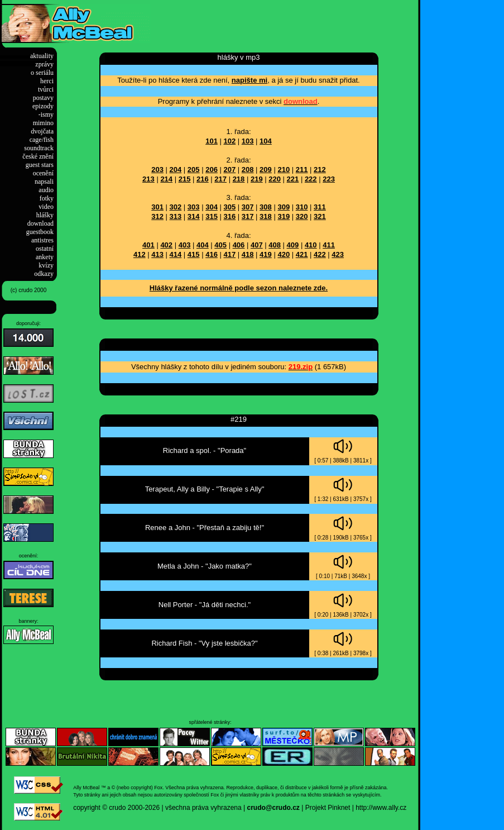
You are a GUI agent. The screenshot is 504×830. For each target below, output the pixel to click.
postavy (43, 98)
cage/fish (42, 140)
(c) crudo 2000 (28, 290)
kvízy (46, 265)
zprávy (44, 64)
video (46, 207)
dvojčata (42, 131)
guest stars (40, 165)
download (40, 223)
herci (47, 81)
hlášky (45, 215)
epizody (43, 106)
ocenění (43, 173)
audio (46, 190)
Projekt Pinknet (328, 808)
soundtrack (39, 148)
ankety (45, 257)
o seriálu (42, 73)
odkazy (44, 274)
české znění (38, 156)
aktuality (42, 56)
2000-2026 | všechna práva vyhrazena (185, 808)
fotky (47, 198)
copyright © (90, 808)
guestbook (40, 232)
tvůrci (46, 89)
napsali (44, 182)
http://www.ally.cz (381, 808)
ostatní (45, 249)
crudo (117, 808)
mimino (43, 123)
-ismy (46, 115)
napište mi (249, 80)
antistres (42, 240)
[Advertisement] (281, 21)
